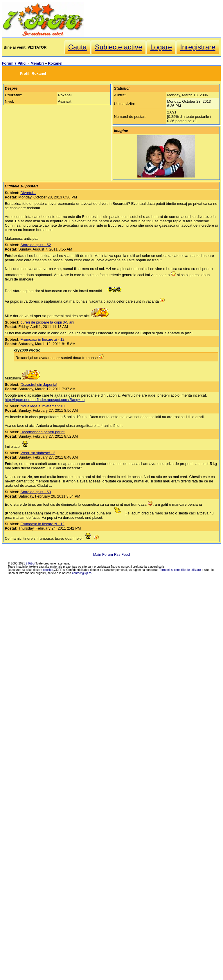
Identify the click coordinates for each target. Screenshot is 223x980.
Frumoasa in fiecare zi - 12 (42, 339)
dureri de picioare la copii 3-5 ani (47, 322)
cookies (48, 570)
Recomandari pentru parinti (43, 432)
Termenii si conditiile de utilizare (180, 570)
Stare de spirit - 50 (36, 492)
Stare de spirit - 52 (36, 245)
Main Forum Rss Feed (112, 554)
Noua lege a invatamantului (43, 406)
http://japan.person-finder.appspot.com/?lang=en (45, 400)
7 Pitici (30, 563)
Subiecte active (119, 47)
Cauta (78, 47)
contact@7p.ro (82, 573)
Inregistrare (198, 47)
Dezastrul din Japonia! (39, 385)
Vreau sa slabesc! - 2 (38, 453)
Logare (161, 47)
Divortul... (28, 193)
